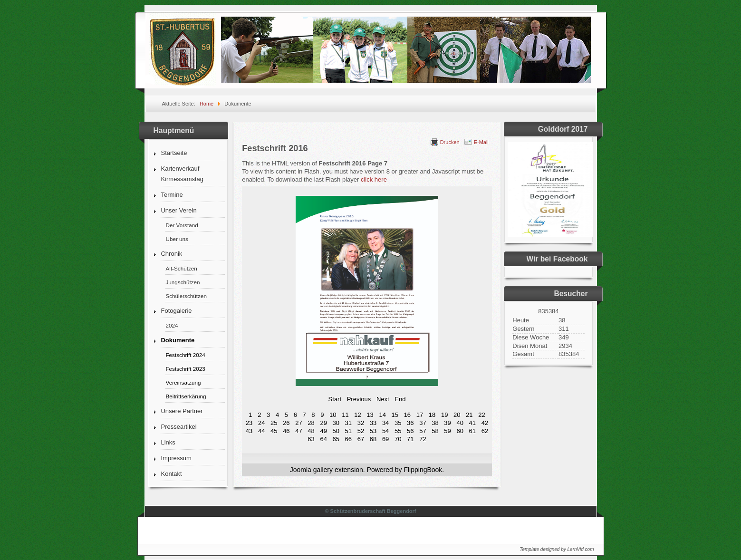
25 (274, 423)
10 (333, 415)
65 (336, 439)
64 (323, 439)
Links (168, 442)
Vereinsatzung (183, 382)
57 (423, 431)
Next (383, 399)
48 (311, 431)
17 (420, 415)
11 (345, 415)
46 (286, 431)
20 (457, 415)
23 (249, 423)
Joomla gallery (311, 470)
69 (385, 439)
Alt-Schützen (181, 268)
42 (485, 423)
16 (407, 415)
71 (410, 439)
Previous (359, 399)
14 (382, 415)
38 (435, 423)
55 (398, 431)
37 (423, 423)
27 (298, 423)
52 (361, 431)
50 (336, 431)
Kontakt (171, 474)
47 (298, 431)
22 (481, 415)
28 (311, 423)
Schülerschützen (186, 296)
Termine (172, 195)
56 (410, 431)
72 (423, 439)
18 (432, 415)
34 (385, 423)
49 (323, 431)
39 (447, 423)
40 (460, 423)
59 (447, 431)
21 (469, 415)
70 (398, 439)
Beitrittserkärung (186, 396)
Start (335, 399)
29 (323, 423)
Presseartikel (178, 427)
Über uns (177, 239)
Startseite (174, 153)
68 (373, 439)
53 (373, 431)
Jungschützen (183, 282)
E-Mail (481, 142)
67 (361, 439)
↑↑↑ (580, 528)
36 (410, 423)
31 (348, 423)
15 (395, 415)
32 (361, 423)
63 (311, 439)
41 (472, 423)
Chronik (171, 254)
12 (357, 415)
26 (286, 423)
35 (398, 423)
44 (261, 431)
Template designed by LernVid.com (557, 549)
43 (249, 431)
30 (336, 423)
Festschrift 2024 (185, 355)
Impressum (176, 458)
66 (348, 439)
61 (472, 431)
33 (373, 423)
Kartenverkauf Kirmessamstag (182, 174)
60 (460, 431)
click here (374, 179)
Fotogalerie (176, 311)
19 (444, 415)
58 (435, 431)
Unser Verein (178, 210)
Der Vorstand (182, 225)
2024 (172, 325)
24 (261, 423)
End (400, 399)
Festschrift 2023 (185, 369)
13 (370, 415)
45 (274, 431)
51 (348, 431)
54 (385, 431)
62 (485, 431)
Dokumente (178, 340)
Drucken (450, 142)
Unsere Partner (182, 411)
